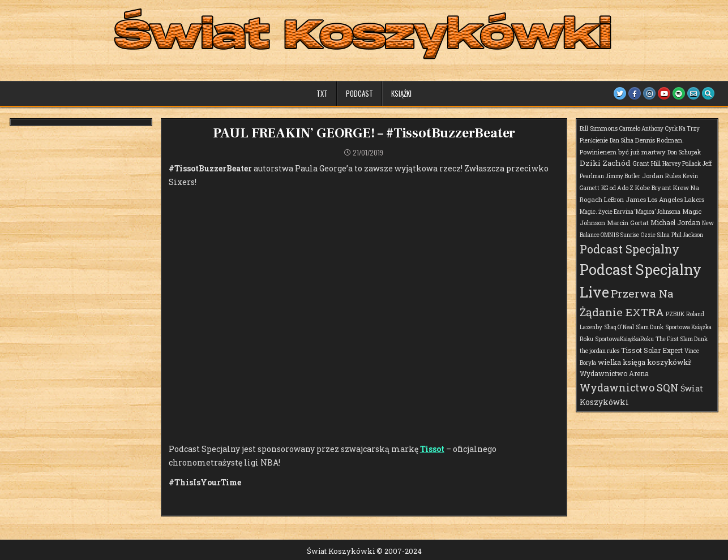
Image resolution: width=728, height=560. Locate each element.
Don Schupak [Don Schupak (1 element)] (684, 152)
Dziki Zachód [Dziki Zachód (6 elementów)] (605, 163)
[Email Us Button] (693, 93)
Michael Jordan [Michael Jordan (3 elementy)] (675, 222)
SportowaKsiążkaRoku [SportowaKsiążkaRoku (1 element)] (624, 339)
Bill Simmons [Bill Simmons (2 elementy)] (599, 128)
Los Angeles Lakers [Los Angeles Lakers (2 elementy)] (676, 199)
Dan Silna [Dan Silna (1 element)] (622, 141)
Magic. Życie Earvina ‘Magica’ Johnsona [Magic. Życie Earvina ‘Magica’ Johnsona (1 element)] (630, 212)
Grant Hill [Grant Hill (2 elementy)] (646, 163)
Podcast (359, 93)
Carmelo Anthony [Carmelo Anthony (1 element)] (641, 129)
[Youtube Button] (664, 93)
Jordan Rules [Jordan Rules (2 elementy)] (661, 176)
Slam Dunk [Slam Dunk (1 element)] (650, 327)
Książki (401, 93)
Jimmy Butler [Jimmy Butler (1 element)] (623, 176)
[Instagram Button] (649, 93)
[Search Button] (708, 93)
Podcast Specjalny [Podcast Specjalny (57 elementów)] (629, 249)
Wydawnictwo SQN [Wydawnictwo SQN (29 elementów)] (629, 387)
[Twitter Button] (620, 93)
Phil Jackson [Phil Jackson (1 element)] (687, 235)
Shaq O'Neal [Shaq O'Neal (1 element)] (619, 327)
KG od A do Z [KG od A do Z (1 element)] (617, 188)
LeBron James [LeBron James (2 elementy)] (625, 199)
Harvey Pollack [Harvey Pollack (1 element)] (682, 164)
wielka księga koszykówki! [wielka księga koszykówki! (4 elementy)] (645, 362)
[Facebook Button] (635, 93)
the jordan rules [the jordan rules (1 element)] (599, 351)
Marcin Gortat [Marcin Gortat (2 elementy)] (628, 223)
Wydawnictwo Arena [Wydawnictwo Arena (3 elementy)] (614, 373)
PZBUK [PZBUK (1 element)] (675, 314)
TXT (322, 93)
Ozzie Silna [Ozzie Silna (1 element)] (655, 235)
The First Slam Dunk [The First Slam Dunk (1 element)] (682, 339)
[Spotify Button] (679, 93)
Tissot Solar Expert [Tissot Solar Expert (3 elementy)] (652, 350)
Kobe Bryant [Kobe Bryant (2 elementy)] (653, 188)
